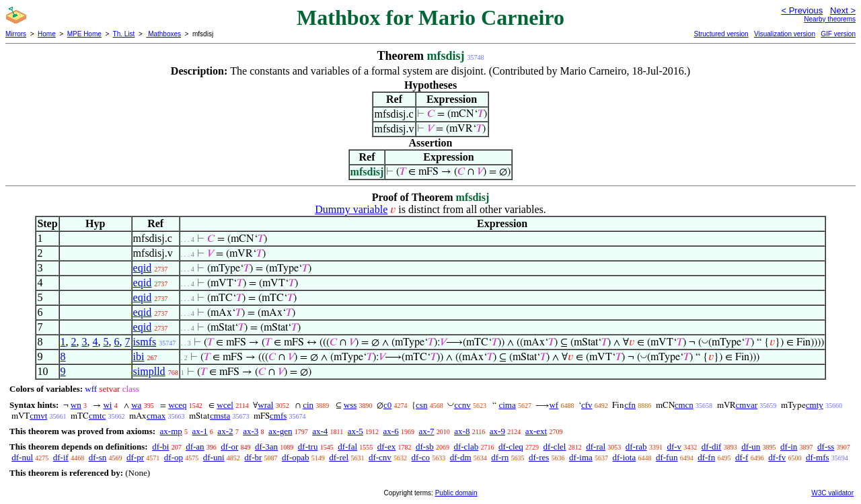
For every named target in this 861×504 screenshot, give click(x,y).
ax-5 (355, 431)
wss (350, 405)
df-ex (386, 447)
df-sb (425, 447)
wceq (177, 405)
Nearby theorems (830, 19)
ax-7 (426, 431)
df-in (789, 447)
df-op (174, 457)
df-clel (555, 447)
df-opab (295, 457)
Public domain (456, 493)
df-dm (461, 457)
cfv (587, 405)
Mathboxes (163, 34)
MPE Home (84, 34)
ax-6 (391, 431)
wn (76, 405)
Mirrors (16, 34)
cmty (815, 405)
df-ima (581, 457)
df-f (742, 457)
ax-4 (320, 431)
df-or (229, 447)
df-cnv (380, 457)
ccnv (462, 405)
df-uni (214, 457)
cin (308, 405)
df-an (195, 447)
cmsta (220, 416)
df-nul (22, 457)
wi (107, 405)
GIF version (838, 34)
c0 (387, 405)
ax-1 (200, 431)
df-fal (347, 447)
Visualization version (785, 34)
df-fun (667, 457)
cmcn (684, 405)
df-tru (308, 447)
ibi (139, 356)
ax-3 (251, 431)
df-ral (596, 447)
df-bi (160, 447)
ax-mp (171, 431)
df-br (253, 457)
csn (421, 405)
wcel (225, 405)
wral (265, 405)
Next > (843, 10)
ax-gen (280, 431)
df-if (61, 457)
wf (554, 405)
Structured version (721, 34)
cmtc (97, 416)
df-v (674, 447)
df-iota (625, 457)
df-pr (135, 457)
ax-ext (536, 431)
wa (136, 405)
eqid (143, 268)
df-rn (500, 457)
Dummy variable (351, 209)
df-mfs (818, 457)
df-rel (339, 457)
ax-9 (497, 431)
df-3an (266, 447)
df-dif (712, 447)
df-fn (706, 457)
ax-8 (462, 431)
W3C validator (832, 493)
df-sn (98, 457)
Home (47, 34)
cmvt (38, 416)
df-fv (777, 457)
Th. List (124, 34)
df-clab (466, 447)
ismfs (145, 342)
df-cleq (511, 447)
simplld (149, 371)
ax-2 (225, 431)
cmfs (278, 416)
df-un (751, 447)
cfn (630, 405)
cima (507, 405)
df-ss (826, 447)
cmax (156, 416)
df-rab (636, 447)
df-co (421, 457)
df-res (539, 457)
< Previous (802, 10)
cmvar (747, 405)
